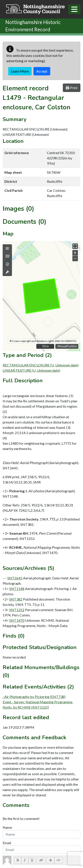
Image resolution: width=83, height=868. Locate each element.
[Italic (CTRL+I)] (25, 860)
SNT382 (16, 599)
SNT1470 (17, 620)
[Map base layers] (7, 256)
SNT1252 (17, 610)
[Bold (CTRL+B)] (18, 860)
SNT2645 (15, 578)
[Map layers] (7, 248)
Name (7, 827)
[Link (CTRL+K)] (41, 860)
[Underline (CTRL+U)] (32, 860)
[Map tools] (7, 272)
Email (7, 843)
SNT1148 (17, 589)
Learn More (20, 71)
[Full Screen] (50, 860)
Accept (42, 71)
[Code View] (59, 860)
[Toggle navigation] (74, 9)
